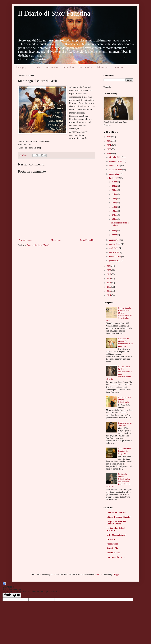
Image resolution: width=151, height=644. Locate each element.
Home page (21, 67)
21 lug (115, 194)
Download (118, 67)
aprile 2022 (114, 248)
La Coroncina (86, 67)
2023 (109, 149)
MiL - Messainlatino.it (116, 535)
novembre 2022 (116, 161)
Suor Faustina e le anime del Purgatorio (125, 451)
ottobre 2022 (115, 166)
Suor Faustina (51, 67)
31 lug (115, 182)
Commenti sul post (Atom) (38, 245)
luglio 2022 (114, 178)
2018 (109, 279)
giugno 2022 (115, 240)
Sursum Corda (113, 553)
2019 (109, 274)
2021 (109, 266)
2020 (109, 270)
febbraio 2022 (115, 257)
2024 (109, 145)
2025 (109, 141)
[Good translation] (7, 595)
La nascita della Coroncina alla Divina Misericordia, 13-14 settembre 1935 (119, 314)
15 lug (115, 207)
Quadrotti (111, 539)
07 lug (115, 215)
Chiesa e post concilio (116, 513)
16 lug (115, 203)
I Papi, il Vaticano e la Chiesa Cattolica (116, 523)
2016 (109, 287)
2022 (109, 154)
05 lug (115, 219)
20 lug (115, 198)
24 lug (115, 190)
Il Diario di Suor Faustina (54, 13)
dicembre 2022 (116, 157)
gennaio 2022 (115, 261)
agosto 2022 (114, 174)
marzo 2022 (114, 252)
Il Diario (36, 67)
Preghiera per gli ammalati (125, 424)
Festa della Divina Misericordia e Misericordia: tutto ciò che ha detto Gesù (119, 480)
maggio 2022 (115, 244)
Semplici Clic (112, 548)
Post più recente (25, 240)
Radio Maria (112, 544)
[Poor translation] (17, 595)
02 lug (115, 235)
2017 (109, 283)
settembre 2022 (116, 170)
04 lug (115, 230)
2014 (109, 295)
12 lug (115, 211)
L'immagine (103, 67)
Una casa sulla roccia (116, 557)
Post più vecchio (87, 240)
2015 (109, 291)
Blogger (116, 574)
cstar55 (99, 574)
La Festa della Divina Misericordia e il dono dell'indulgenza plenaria (119, 373)
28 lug (115, 186)
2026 (109, 137)
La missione (69, 67)
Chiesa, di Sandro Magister (119, 517)
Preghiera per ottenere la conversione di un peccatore (126, 342)
